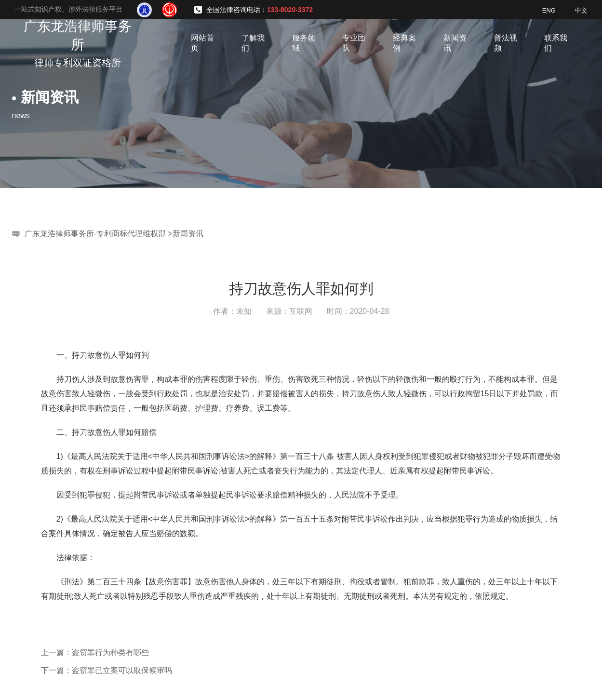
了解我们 (253, 43)
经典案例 (404, 43)
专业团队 (354, 43)
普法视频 (506, 43)
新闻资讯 (455, 43)
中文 (581, 10)
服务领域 (304, 43)
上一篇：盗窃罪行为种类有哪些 (95, 653)
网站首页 (202, 43)
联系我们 (556, 43)
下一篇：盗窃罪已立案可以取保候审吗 (107, 670)
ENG (549, 10)
